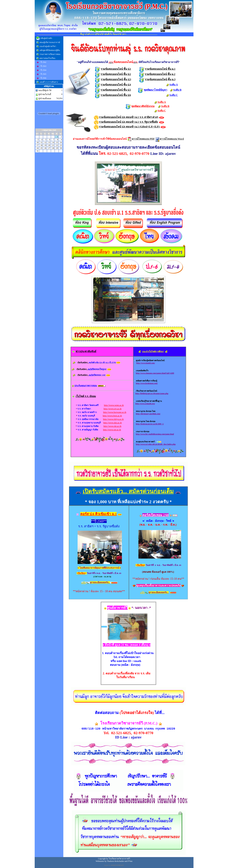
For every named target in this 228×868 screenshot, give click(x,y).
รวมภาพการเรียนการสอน (50, 54)
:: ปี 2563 (43, 66)
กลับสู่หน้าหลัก (46, 38)
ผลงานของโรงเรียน (47, 58)
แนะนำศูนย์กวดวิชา (48, 46)
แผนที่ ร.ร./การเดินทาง (49, 82)
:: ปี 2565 (43, 74)
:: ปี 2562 (43, 62)
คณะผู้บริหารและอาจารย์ (50, 42)
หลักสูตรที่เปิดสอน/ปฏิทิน (50, 50)
